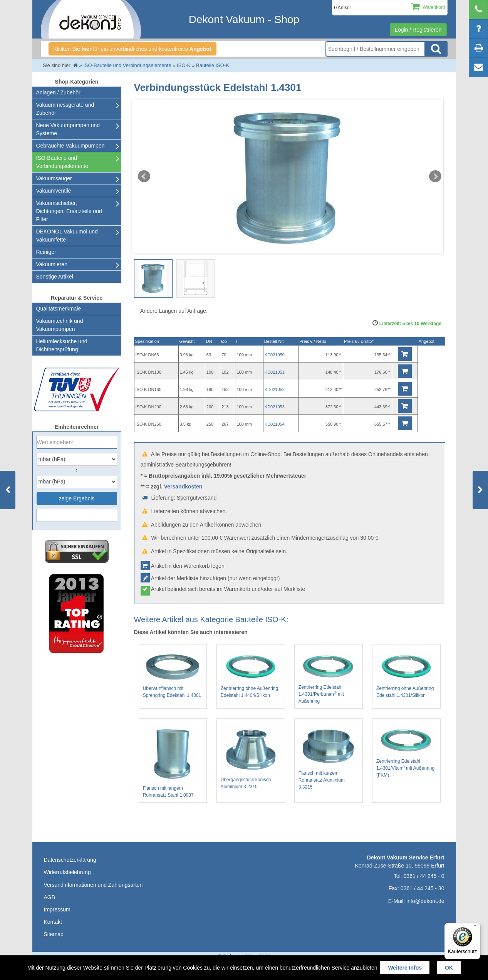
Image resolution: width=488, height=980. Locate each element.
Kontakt (53, 922)
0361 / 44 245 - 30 (423, 888)
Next (435, 176)
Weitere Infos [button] (405, 968)
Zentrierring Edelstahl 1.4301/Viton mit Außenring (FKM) (406, 751)
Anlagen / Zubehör (58, 92)
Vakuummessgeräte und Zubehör (65, 109)
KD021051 (275, 372)
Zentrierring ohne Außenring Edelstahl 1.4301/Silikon (406, 675)
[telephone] (478, 10)
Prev (144, 176)
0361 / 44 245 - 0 (424, 876)
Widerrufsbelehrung (67, 872)
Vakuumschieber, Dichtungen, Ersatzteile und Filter (69, 211)
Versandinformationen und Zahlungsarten (93, 885)
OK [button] (449, 968)
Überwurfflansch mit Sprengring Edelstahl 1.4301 (173, 675)
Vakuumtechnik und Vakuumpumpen (60, 325)
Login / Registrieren (418, 30)
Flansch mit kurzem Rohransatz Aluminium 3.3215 (329, 757)
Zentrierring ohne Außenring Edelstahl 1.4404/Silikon (251, 675)
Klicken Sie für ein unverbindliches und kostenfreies (132, 49)
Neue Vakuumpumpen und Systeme (68, 129)
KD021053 (275, 407)
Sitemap (54, 934)
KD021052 (275, 389)
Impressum (57, 910)
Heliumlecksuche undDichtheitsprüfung (62, 345)
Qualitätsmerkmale (59, 309)
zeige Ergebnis (77, 498)
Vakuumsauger (54, 178)
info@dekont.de (425, 901)
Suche (436, 49)
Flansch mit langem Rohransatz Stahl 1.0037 (173, 761)
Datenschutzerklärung (70, 860)
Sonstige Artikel (55, 277)
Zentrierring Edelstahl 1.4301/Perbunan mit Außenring (329, 677)
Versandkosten (183, 487)
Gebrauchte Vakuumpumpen (70, 146)
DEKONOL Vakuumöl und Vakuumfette (67, 236)
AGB (50, 897)
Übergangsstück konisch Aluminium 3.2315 (251, 757)
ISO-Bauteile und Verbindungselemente (62, 162)
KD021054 (275, 424)
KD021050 (275, 355)
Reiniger (46, 252)
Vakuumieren (52, 264)
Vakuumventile (54, 191)
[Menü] (476, 928)
